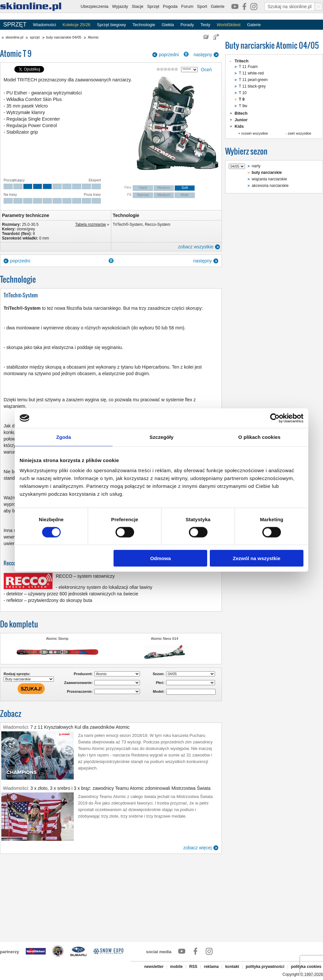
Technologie (144, 25)
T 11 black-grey (252, 86)
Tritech (242, 61)
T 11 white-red (251, 73)
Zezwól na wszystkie (257, 558)
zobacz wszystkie (196, 247)
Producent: (83, 674)
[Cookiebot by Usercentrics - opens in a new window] (275, 418)
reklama (211, 967)
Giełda (168, 25)
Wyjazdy (120, 6)
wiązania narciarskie (269, 179)
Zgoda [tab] (64, 437)
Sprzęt (153, 6)
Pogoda (170, 6)
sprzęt (35, 37)
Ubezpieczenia (94, 6)
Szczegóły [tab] (161, 437)
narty (256, 166)
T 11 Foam (248, 67)
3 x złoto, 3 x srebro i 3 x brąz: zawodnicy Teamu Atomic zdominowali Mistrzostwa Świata (120, 788)
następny (203, 55)
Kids (239, 126)
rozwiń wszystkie (254, 133)
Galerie (218, 6)
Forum (187, 6)
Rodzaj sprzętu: (17, 674)
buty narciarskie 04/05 (64, 37)
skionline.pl (14, 37)
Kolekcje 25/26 (77, 25)
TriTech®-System (128, 224)
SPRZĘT (15, 25)
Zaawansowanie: (78, 683)
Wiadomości (45, 25)
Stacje (137, 6)
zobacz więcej (198, 848)
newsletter (154, 967)
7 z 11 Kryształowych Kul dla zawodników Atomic (80, 727)
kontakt (232, 967)
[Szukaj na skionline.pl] (319, 7)
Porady (187, 25)
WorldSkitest (229, 25)
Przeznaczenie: (80, 691)
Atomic (93, 37)
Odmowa (160, 558)
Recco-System (158, 224)
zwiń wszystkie (300, 133)
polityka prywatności (265, 967)
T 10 (243, 93)
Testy (205, 25)
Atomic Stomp (57, 639)
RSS (193, 967)
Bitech (241, 113)
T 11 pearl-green (253, 80)
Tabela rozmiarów (90, 224)
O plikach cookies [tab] (259, 437)
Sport (202, 6)
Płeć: (160, 683)
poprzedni (169, 55)
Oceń (206, 70)
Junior (241, 120)
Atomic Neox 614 (165, 639)
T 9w (243, 106)
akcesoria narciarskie (270, 186)
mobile (176, 967)
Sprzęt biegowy (111, 25)
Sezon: (159, 674)
